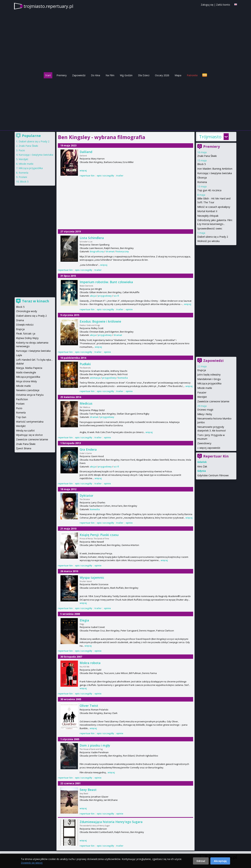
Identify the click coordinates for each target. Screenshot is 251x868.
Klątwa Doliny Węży (27, 338)
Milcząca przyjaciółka (209, 383)
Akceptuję (220, 861)
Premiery (62, 75)
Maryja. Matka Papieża (29, 368)
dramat (110, 251)
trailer (120, 176)
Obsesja (202, 178)
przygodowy (105, 296)
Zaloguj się (207, 5)
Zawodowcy (204, 443)
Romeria (202, 182)
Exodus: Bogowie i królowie (100, 321)
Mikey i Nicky (205, 414)
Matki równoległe (26, 372)
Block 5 (201, 164)
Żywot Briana (24, 448)
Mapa (178, 75)
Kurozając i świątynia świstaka (215, 173)
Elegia (84, 620)
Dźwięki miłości (25, 325)
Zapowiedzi (79, 75)
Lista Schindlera (92, 238)
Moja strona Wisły (26, 381)
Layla (19, 355)
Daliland (86, 152)
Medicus (86, 403)
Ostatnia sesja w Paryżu (30, 395)
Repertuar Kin (216, 456)
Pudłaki (85, 364)
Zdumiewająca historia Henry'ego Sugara (111, 822)
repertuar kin (87, 176)
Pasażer (202, 392)
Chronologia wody (26, 311)
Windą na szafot (25, 431)
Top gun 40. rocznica (209, 190)
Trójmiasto (210, 137)
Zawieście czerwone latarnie (213, 401)
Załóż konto (223, 5)
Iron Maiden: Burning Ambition (215, 169)
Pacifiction (22, 399)
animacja (95, 378)
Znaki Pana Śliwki (207, 156)
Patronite (192, 75)
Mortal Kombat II (207, 211)
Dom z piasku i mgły (95, 745)
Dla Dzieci (144, 75)
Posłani (23, 177)
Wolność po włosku (208, 241)
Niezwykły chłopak (208, 216)
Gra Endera (88, 449)
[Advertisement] (125, 103)
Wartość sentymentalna (30, 422)
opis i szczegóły (105, 176)
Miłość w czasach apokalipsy (214, 207)
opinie (129, 309)
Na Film (110, 75)
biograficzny (97, 251)
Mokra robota (90, 663)
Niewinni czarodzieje (28, 390)
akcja (93, 296)
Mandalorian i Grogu (209, 379)
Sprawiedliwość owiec (210, 228)
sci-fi (116, 296)
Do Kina (96, 75)
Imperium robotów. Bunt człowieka (106, 282)
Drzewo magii (205, 410)
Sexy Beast (88, 790)
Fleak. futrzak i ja (26, 334)
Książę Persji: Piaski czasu (99, 535)
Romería (23, 173)
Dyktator (86, 496)
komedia (123, 378)
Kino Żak (202, 466)
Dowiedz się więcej (32, 863)
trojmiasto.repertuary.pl (48, 6)
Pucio (22, 150)
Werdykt (202, 397)
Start (48, 75)
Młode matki (205, 388)
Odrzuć (201, 861)
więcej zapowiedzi (210, 448)
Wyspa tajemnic (92, 578)
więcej (83, 170)
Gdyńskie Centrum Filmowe (213, 475)
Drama (20, 320)
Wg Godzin (126, 75)
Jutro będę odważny (209, 375)
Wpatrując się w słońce (29, 435)
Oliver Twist (89, 706)
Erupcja (202, 370)
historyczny (122, 251)
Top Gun (21, 417)
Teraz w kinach (36, 301)
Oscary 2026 (162, 75)
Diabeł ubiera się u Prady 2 (213, 237)
